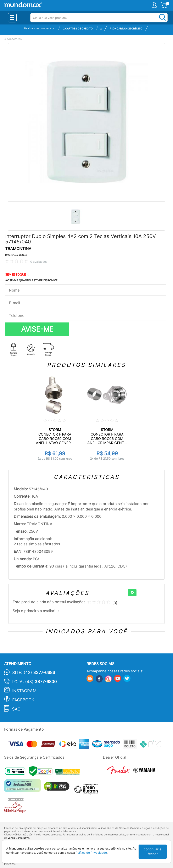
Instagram (24, 691)
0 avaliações (39, 262)
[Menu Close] (12, 18)
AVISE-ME (37, 329)
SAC (16, 709)
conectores (14, 39)
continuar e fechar (153, 852)
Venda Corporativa (18, 838)
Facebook (23, 700)
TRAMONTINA (18, 249)
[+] (132, 593)
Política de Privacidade (91, 853)
